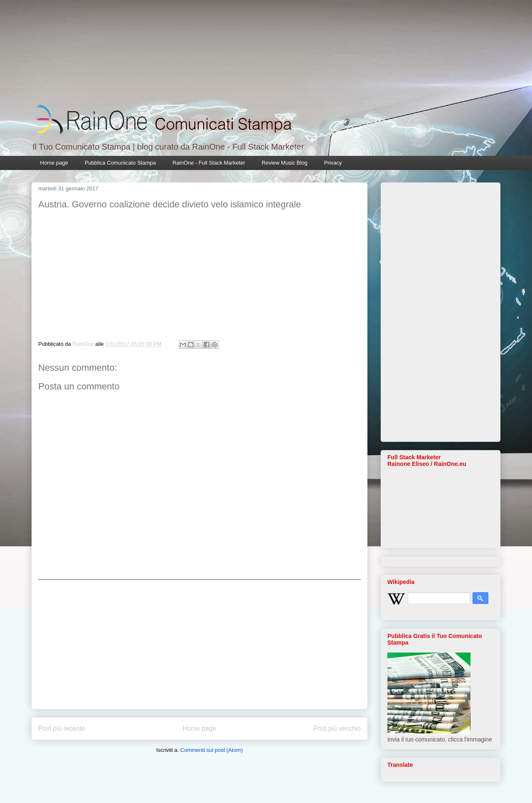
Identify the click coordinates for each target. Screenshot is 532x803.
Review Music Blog (285, 163)
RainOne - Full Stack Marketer (209, 163)
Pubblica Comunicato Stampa (120, 163)
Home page (54, 163)
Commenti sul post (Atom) (212, 750)
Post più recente (62, 728)
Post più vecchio (337, 728)
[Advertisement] (199, 644)
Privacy (333, 163)
